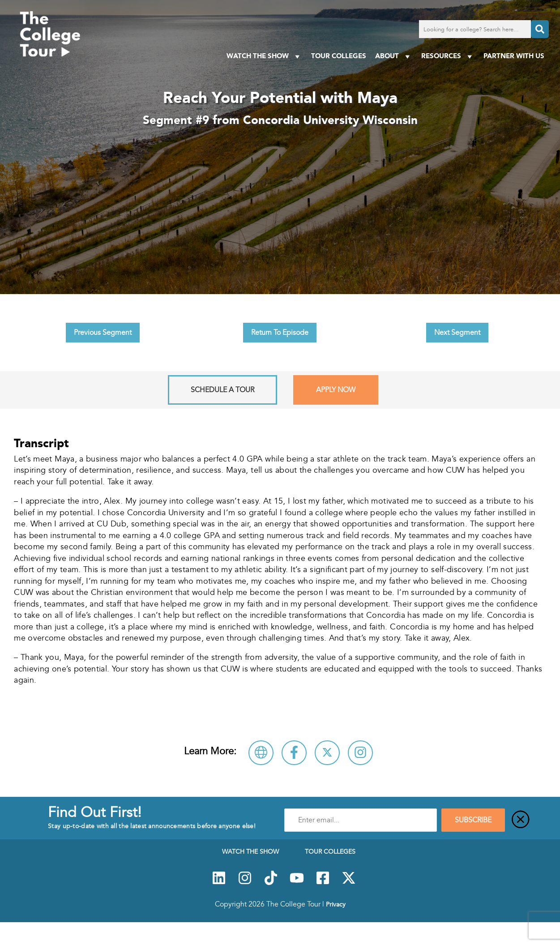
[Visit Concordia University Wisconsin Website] (261, 753)
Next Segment (457, 333)
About (394, 56)
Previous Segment (103, 333)
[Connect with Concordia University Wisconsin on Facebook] (294, 753)
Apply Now (336, 390)
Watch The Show (264, 56)
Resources (448, 56)
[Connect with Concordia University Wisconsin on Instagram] (360, 753)
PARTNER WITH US (514, 56)
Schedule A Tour (222, 390)
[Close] (521, 820)
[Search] (540, 29)
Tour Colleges (339, 56)
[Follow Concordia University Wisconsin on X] (327, 753)
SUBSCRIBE (473, 820)
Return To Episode (280, 333)
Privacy (336, 904)
